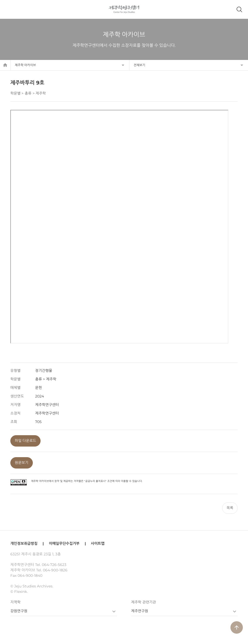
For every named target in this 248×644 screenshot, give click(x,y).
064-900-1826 (55, 570)
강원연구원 (19, 611)
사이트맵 (98, 543)
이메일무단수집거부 (64, 543)
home (5, 65)
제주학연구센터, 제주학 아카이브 (124, 9)
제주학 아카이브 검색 (239, 9)
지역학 (15, 602)
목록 (230, 508)
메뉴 (9, 9)
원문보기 (22, 463)
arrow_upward (237, 627)
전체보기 (139, 65)
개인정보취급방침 (24, 543)
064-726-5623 (54, 565)
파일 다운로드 (25, 441)
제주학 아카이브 (25, 65)
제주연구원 (140, 611)
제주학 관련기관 (144, 602)
